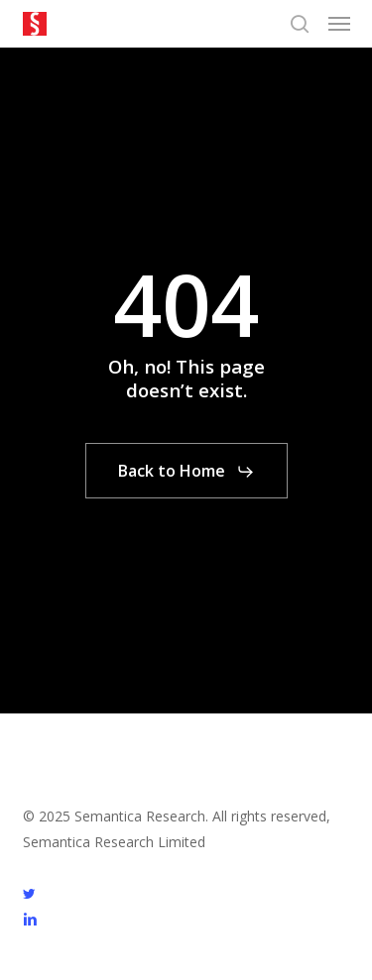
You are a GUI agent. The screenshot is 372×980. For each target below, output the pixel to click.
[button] (339, 24)
